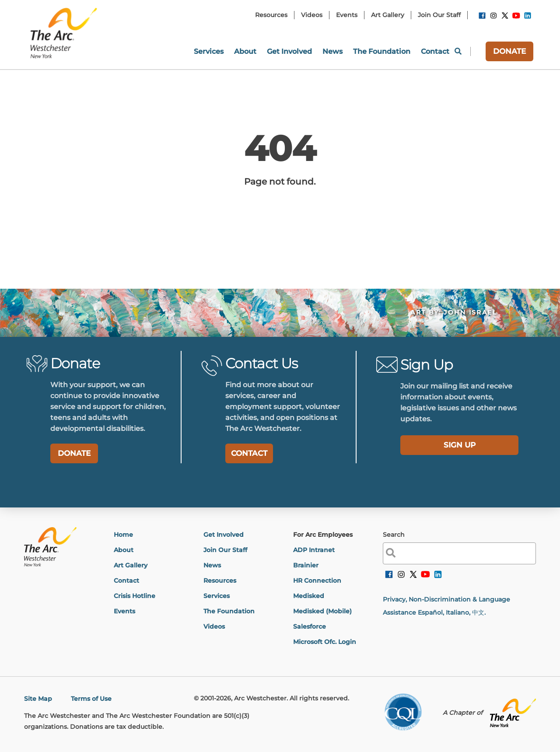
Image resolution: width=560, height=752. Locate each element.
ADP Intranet (314, 550)
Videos (214, 626)
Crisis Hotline (135, 596)
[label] (459, 445)
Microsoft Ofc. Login (325, 642)
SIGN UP (460, 445)
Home (123, 535)
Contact (126, 581)
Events (124, 611)
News (212, 565)
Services (217, 596)
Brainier (306, 565)
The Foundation (229, 611)
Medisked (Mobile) (322, 611)
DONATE (509, 51)
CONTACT (249, 453)
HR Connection (317, 581)
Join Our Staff (225, 550)
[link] (482, 17)
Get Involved (224, 535)
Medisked (309, 596)
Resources (220, 581)
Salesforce (310, 626)
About (124, 550)
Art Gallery (131, 565)
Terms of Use (91, 699)
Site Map (38, 699)
